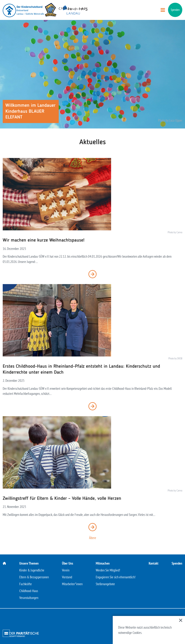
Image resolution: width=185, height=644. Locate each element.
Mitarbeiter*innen (72, 584)
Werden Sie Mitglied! (108, 570)
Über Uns (68, 563)
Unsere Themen (29, 563)
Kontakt (154, 563)
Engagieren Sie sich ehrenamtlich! (116, 577)
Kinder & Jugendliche (32, 570)
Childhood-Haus (29, 591)
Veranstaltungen (29, 598)
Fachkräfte (26, 584)
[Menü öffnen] (163, 10)
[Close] (181, 620)
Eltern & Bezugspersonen (34, 577)
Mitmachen (103, 563)
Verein (66, 570)
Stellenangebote (105, 584)
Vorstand (67, 577)
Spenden (175, 10)
